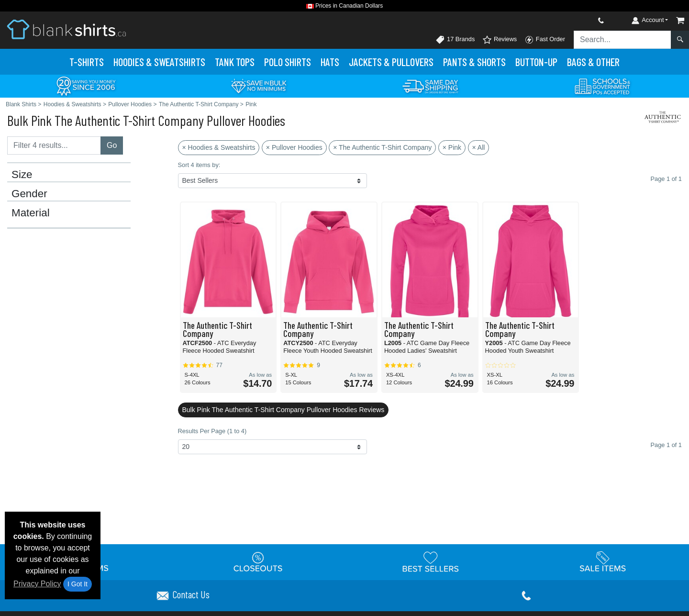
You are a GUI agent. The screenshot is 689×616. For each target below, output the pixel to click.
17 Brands (455, 40)
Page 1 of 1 (666, 445)
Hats (330, 62)
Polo (288, 62)
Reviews (500, 40)
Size (22, 175)
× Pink (452, 147)
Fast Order (545, 40)
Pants (474, 62)
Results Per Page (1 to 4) (212, 431)
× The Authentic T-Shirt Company (382, 147)
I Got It (78, 584)
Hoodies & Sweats (159, 62)
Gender (29, 194)
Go (112, 145)
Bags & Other (593, 62)
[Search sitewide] (622, 40)
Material (31, 213)
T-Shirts (87, 62)
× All (479, 147)
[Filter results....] (54, 146)
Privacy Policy (37, 584)
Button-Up (536, 62)
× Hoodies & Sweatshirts (219, 147)
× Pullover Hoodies (294, 147)
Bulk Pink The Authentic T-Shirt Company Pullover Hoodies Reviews (283, 410)
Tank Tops (235, 62)
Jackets (391, 62)
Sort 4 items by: (199, 165)
